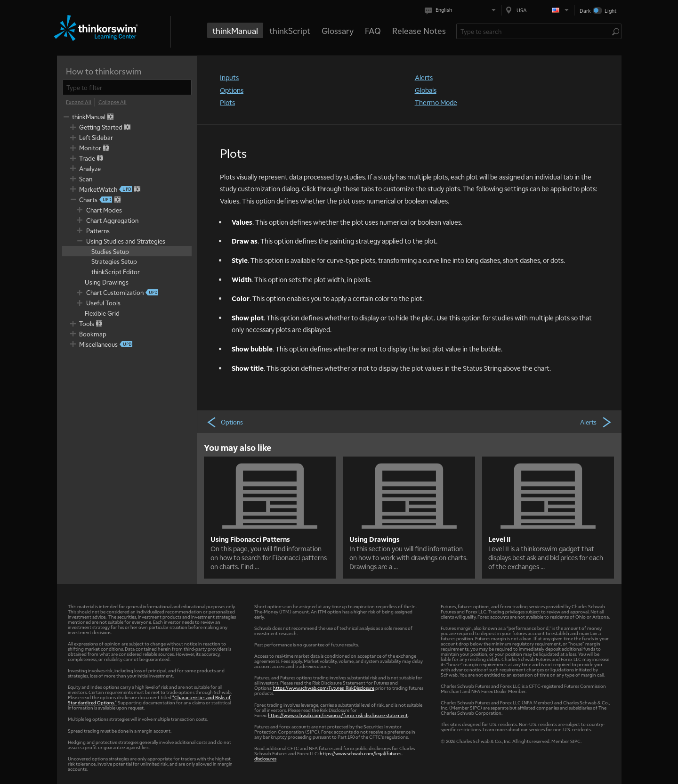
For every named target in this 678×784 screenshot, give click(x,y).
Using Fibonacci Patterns (250, 539)
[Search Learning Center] (534, 31)
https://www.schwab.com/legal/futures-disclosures (328, 756)
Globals (426, 90)
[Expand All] (79, 102)
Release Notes (419, 30)
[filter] (127, 87)
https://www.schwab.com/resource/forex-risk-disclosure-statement (338, 715)
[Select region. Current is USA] (538, 10)
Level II (499, 539)
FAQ (373, 30)
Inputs (229, 77)
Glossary (338, 30)
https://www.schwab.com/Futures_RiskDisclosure (324, 688)
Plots (227, 102)
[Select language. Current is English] (462, 10)
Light (610, 11)
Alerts (424, 77)
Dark (585, 11)
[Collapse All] (113, 102)
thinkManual (235, 30)
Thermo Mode (436, 102)
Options (232, 90)
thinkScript (290, 30)
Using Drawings (375, 539)
